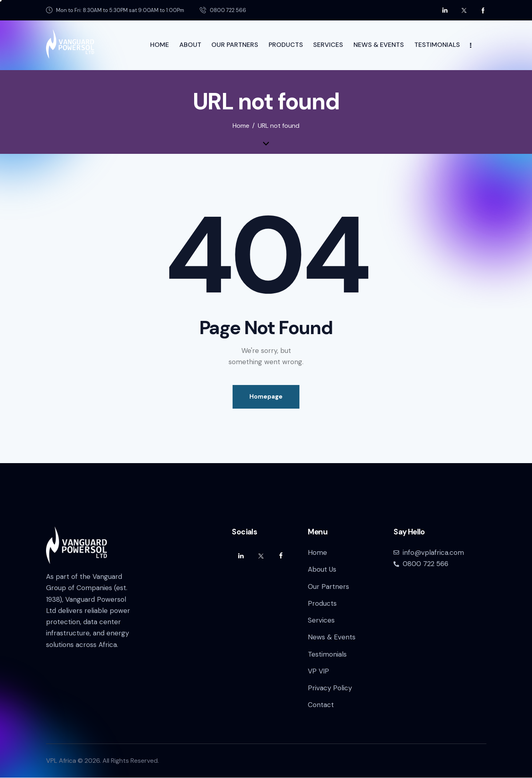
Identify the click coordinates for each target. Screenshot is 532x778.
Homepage (266, 397)
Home (241, 126)
